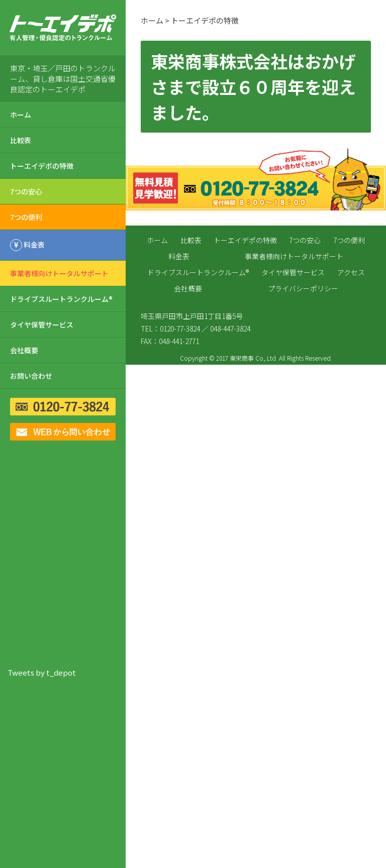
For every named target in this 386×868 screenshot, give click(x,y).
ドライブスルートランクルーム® (61, 299)
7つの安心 (26, 191)
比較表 (21, 140)
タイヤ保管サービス (42, 324)
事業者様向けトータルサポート (59, 273)
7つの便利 (26, 217)
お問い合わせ (31, 376)
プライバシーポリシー (303, 288)
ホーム (21, 115)
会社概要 (24, 350)
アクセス (351, 272)
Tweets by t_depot (42, 672)
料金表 (179, 256)
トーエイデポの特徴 (42, 166)
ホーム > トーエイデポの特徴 (190, 20)
